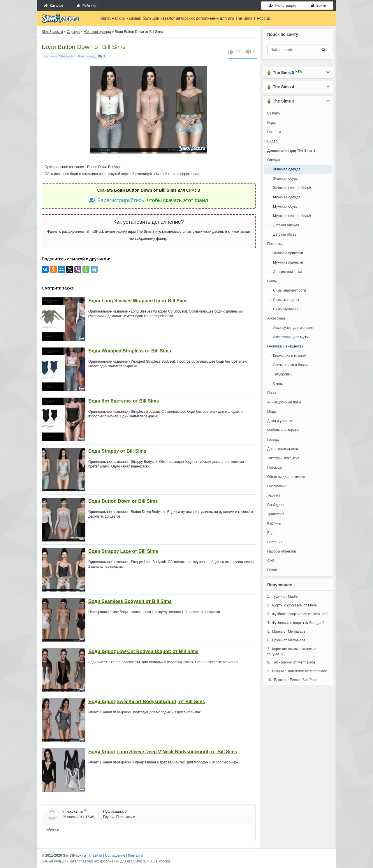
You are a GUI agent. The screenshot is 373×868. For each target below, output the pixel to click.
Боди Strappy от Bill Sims (117, 451)
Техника (274, 495)
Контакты (136, 855)
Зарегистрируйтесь (117, 200)
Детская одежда (286, 225)
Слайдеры (276, 505)
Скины (278, 384)
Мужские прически (288, 262)
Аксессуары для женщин (293, 328)
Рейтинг (86, 6)
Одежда (274, 160)
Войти (319, 6)
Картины (274, 523)
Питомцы (275, 467)
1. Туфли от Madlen (283, 597)
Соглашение (115, 855)
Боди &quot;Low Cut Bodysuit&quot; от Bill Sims (143, 651)
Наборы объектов (282, 551)
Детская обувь (285, 234)
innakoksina (72, 811)
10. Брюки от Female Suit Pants (293, 680)
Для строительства (283, 449)
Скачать (274, 113)
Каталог (53, 6)
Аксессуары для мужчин (293, 337)
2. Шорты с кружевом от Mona (292, 605)
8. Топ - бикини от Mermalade (291, 662)
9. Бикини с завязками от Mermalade (297, 671)
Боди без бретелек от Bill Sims (124, 401)
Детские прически (287, 272)
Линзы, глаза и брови (290, 365)
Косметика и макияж (290, 356)
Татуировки (282, 374)
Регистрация (282, 6)
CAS (271, 561)
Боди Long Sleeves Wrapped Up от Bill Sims (138, 301)
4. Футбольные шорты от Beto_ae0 (296, 623)
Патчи (272, 570)
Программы (277, 486)
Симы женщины (286, 300)
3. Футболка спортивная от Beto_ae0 (297, 614)
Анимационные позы (284, 402)
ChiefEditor (67, 56)
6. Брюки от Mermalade (286, 640)
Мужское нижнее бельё (292, 216)
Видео (272, 141)
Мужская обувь (285, 207)
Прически (275, 244)
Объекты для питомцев (286, 477)
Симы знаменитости (290, 290)
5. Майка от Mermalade (286, 631)
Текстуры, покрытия (283, 458)
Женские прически (288, 253)
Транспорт (276, 514)
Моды (272, 412)
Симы (272, 281)
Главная (96, 855)
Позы (271, 393)
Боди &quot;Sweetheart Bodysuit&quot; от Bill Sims (147, 702)
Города (273, 440)
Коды (271, 123)
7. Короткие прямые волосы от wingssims (293, 651)
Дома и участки (280, 421)
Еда (270, 533)
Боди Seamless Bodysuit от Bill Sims (130, 601)
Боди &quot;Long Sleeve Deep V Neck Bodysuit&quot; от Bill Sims (163, 752)
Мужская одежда (287, 197)
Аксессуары (277, 318)
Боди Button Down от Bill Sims (123, 501)
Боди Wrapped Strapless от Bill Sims (130, 351)
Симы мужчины (286, 309)
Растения (275, 542)
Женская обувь (285, 179)
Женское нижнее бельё (292, 188)
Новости (274, 132)
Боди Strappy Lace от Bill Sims (123, 551)
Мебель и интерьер (283, 430)
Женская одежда (287, 169)
